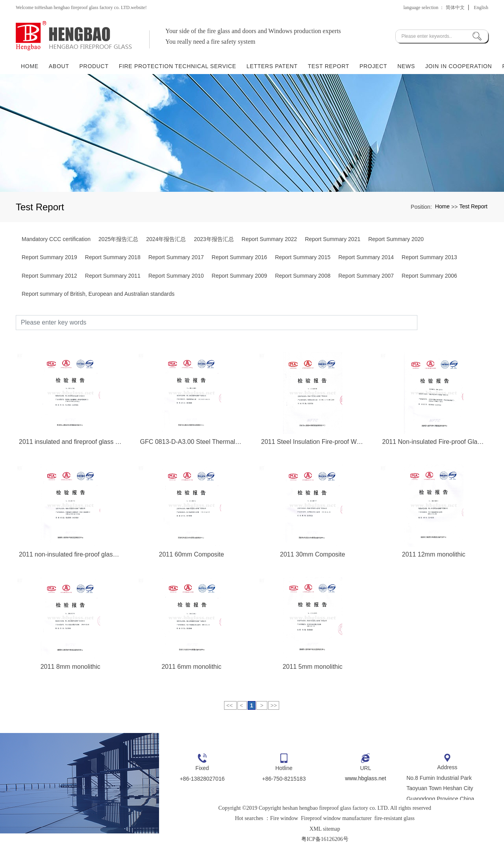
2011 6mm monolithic (191, 667)
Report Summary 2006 (429, 276)
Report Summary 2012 (49, 276)
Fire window (284, 818)
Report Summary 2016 (240, 257)
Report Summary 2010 (176, 276)
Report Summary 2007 (366, 276)
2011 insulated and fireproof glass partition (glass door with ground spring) (70, 442)
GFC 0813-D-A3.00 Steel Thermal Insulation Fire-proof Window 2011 (192, 442)
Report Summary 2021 (333, 239)
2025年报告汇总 (118, 239)
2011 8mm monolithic (70, 667)
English (481, 7)
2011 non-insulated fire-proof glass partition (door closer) (70, 554)
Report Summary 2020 (396, 239)
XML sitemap (325, 829)
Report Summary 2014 (366, 257)
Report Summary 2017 (176, 257)
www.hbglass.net (366, 778)
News (406, 66)
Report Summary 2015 (303, 257)
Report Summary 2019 (49, 257)
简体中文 (455, 7)
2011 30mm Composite (312, 554)
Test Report (329, 66)
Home (30, 66)
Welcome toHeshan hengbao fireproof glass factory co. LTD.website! (81, 7)
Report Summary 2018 (113, 257)
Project (373, 66)
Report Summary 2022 (270, 239)
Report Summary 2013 (429, 257)
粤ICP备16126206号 (325, 839)
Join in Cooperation (459, 66)
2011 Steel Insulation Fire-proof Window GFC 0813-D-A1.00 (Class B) (313, 442)
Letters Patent (272, 66)
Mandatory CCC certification (56, 239)
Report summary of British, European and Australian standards (98, 294)
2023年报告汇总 (214, 239)
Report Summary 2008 (303, 276)
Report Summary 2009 (240, 276)
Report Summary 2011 (113, 276)
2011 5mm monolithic (313, 667)
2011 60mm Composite (192, 554)
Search (453, 322)
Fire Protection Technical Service (178, 66)
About (59, 66)
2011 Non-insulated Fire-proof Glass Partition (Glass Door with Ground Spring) (434, 442)
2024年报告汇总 (166, 239)
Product (94, 66)
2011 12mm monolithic (434, 554)
